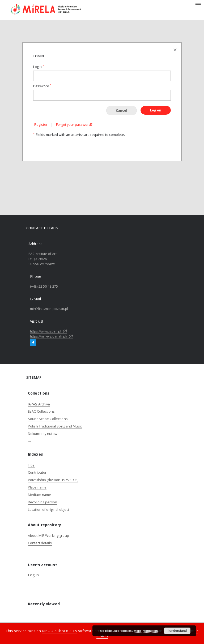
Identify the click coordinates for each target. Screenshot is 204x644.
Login (39, 67)
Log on (156, 110)
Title (31, 465)
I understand (177, 631)
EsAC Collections (41, 411)
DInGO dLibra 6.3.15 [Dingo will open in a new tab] (60, 631)
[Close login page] (175, 49)
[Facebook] (33, 343)
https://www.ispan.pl (49, 331)
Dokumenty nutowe (44, 434)
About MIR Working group (48, 536)
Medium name (39, 495)
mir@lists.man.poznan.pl (49, 309)
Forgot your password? (74, 125)
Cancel (122, 111)
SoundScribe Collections (48, 419)
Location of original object (48, 510)
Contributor (37, 472)
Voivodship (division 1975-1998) (53, 480)
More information (146, 631)
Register (41, 125)
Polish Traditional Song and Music (55, 426)
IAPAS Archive (39, 404)
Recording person (42, 502)
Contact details (40, 543)
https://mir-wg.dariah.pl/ (52, 336)
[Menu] (198, 4)
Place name (37, 487)
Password (42, 86)
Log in (33, 575)
